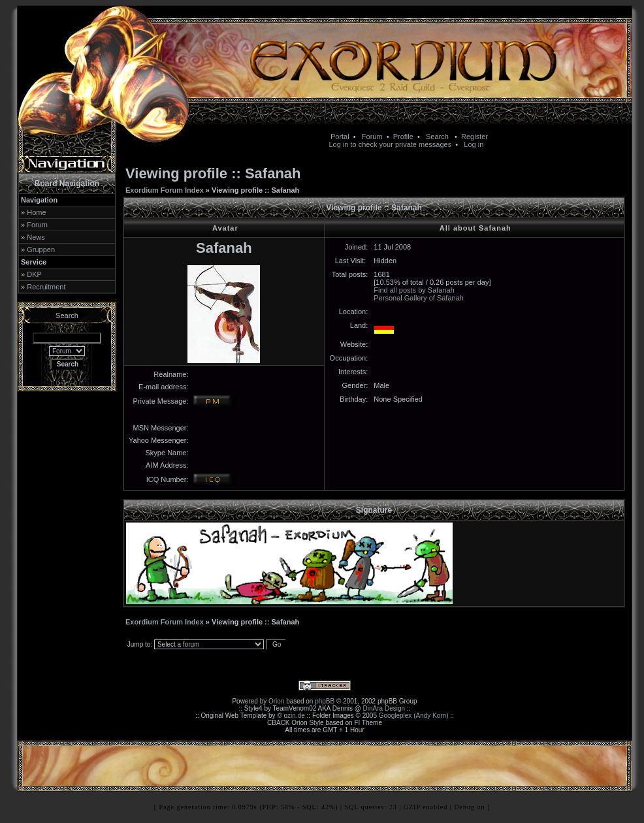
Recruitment (46, 287)
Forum (372, 137)
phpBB (325, 701)
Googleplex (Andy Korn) (414, 716)
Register (475, 137)
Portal (340, 137)
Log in (474, 144)
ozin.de (295, 716)
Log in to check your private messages (390, 144)
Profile (403, 137)
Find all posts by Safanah (414, 290)
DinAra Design (384, 708)
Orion (276, 701)
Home (36, 212)
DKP (34, 274)
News (36, 237)
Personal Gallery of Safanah (419, 298)
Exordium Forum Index (165, 190)
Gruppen (41, 250)
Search (437, 137)
